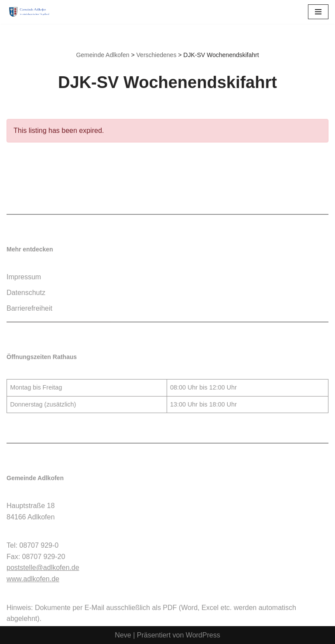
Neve (123, 635)
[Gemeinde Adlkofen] (33, 12)
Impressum (24, 277)
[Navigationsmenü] (318, 12)
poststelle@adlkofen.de (43, 568)
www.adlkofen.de (33, 579)
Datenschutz (26, 293)
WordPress (203, 635)
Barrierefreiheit (29, 308)
